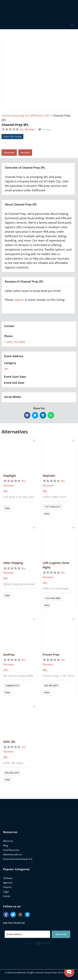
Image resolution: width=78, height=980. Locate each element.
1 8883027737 (12, 686)
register (19, 300)
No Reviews (28, 129)
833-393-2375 (12, 773)
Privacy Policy (51, 973)
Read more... (19, 500)
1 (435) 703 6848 (15, 342)
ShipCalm (49, 476)
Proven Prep (51, 655)
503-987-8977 (51, 686)
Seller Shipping (13, 563)
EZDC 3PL (9, 742)
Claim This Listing (12, 137)
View (7, 508)
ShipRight (10, 476)
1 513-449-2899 (52, 598)
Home (6, 115)
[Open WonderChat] (69, 972)
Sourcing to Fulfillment (27, 115)
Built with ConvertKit (50, 943)
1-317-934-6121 (52, 507)
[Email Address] (27, 934)
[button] (72, 25)
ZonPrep (9, 655)
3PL (47, 115)
